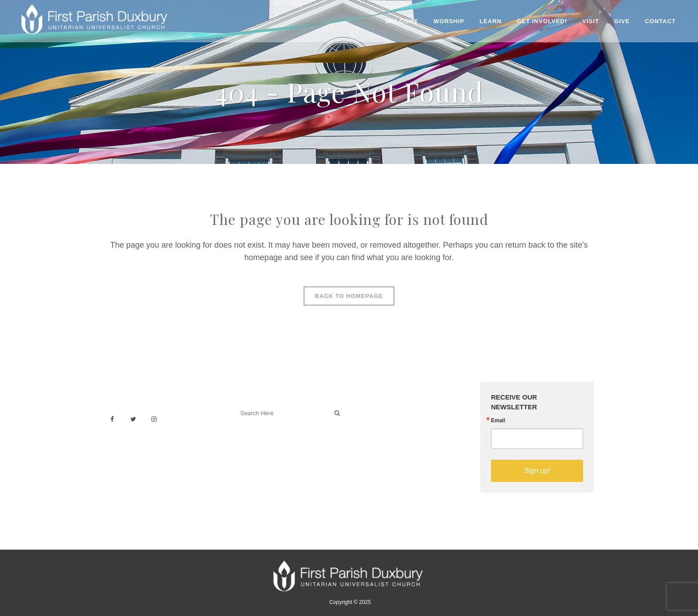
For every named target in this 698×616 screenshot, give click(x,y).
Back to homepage (349, 296)
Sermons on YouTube (390, 448)
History (368, 429)
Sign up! (537, 471)
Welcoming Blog (260, 452)
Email (498, 420)
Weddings (373, 419)
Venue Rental (378, 409)
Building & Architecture (392, 439)
